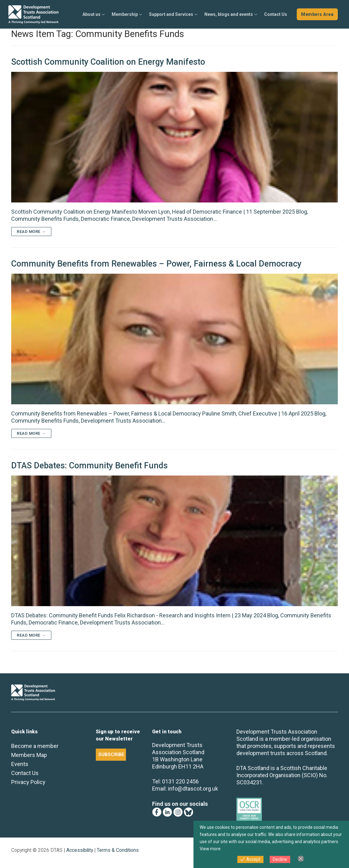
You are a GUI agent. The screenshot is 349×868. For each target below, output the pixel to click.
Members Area (317, 14)
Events (20, 764)
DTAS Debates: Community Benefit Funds (89, 466)
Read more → (31, 232)
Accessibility (80, 850)
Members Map (29, 755)
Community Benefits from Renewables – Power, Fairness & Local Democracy (156, 264)
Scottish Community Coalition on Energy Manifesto (108, 62)
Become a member (35, 746)
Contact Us (25, 773)
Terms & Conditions (118, 850)
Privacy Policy (28, 782)
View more (210, 849)
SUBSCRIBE (111, 754)
